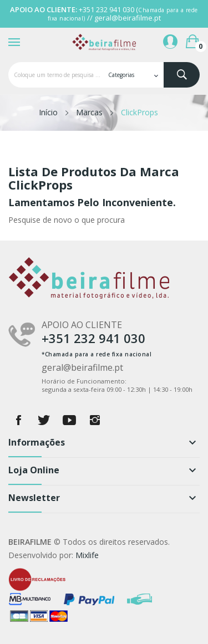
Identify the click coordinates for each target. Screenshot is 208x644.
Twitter (44, 420)
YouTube (69, 420)
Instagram (95, 420)
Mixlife (87, 555)
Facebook (18, 420)
